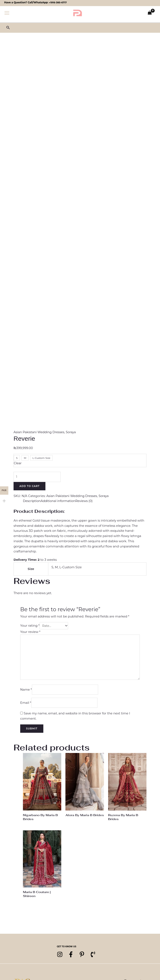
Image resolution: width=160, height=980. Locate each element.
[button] (8, 28)
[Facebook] (72, 957)
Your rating (30, 626)
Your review (30, 632)
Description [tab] (32, 501)
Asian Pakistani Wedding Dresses (39, 432)
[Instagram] (60, 957)
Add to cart (29, 486)
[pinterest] (85, 957)
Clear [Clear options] (18, 463)
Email (26, 705)
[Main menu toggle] (7, 13)
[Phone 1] (97, 957)
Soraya (72, 432)
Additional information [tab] (59, 501)
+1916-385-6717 (58, 2)
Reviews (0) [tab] (85, 501)
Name (26, 691)
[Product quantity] (38, 477)
